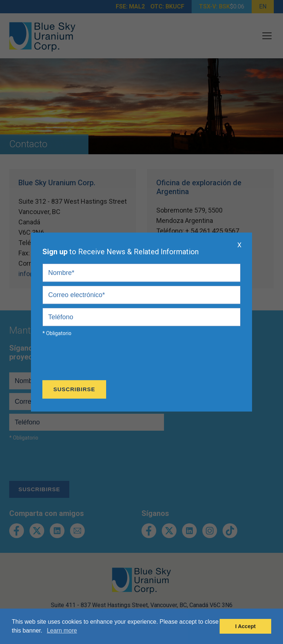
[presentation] (98, 360)
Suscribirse (74, 389)
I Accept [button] (245, 626)
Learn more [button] (62, 631)
